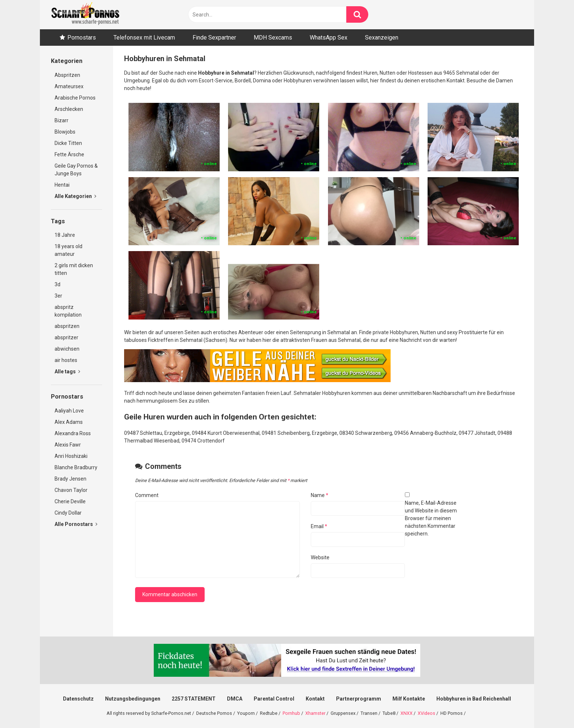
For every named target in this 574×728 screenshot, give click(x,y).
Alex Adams (69, 422)
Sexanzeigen (382, 38)
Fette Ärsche (69, 154)
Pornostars (82, 38)
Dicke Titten (68, 143)
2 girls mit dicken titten (74, 269)
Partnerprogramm (359, 699)
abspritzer (66, 337)
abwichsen (67, 349)
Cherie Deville (70, 501)
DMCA (235, 699)
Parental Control (274, 699)
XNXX (407, 713)
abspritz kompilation (68, 311)
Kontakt (315, 699)
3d (57, 284)
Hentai (62, 185)
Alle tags (67, 372)
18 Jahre (65, 235)
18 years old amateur (68, 250)
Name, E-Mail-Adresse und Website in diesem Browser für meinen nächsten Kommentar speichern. (431, 518)
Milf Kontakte (409, 699)
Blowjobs (65, 132)
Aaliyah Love (69, 411)
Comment (147, 495)
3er (58, 296)
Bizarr (61, 120)
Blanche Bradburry (76, 467)
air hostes (66, 360)
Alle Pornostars (76, 524)
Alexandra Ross (73, 433)
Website (320, 557)
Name (320, 495)
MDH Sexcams (273, 38)
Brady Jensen (70, 479)
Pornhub (291, 713)
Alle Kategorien (75, 196)
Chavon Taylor (71, 490)
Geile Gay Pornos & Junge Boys (76, 170)
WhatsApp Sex (329, 38)
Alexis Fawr (68, 445)
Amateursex (69, 86)
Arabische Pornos (75, 98)
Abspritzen (67, 75)
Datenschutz (78, 699)
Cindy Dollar (68, 513)
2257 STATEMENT (194, 699)
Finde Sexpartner (214, 38)
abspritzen (67, 326)
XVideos (426, 713)
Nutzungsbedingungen (133, 699)
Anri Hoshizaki (71, 456)
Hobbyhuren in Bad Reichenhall (474, 699)
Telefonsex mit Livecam (144, 38)
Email (319, 526)
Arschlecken (69, 109)
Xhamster (315, 713)
